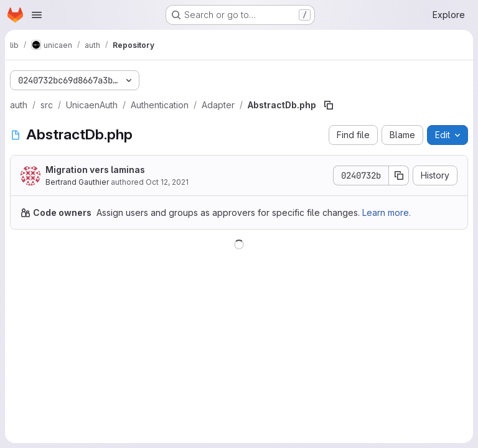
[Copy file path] (329, 105)
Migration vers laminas (95, 170)
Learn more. (387, 212)
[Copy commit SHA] (399, 175)
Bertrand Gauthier (77, 182)
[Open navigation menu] (37, 15)
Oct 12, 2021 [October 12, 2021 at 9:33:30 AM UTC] (167, 182)
